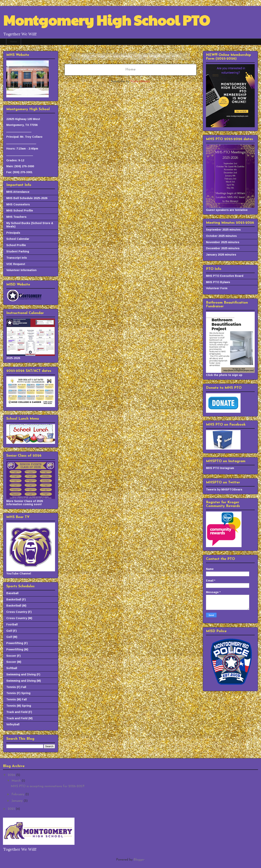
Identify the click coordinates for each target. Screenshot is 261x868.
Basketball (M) (16, 606)
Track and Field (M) (19, 718)
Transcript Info (17, 258)
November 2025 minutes (223, 242)
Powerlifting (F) (17, 643)
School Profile (16, 245)
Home (14, 42)
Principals (13, 233)
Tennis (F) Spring (18, 693)
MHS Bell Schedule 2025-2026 (27, 198)
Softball (12, 668)
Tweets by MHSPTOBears (224, 489)
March (17, 781)
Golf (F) (11, 631)
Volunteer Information (21, 270)
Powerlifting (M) (17, 649)
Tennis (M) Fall (17, 699)
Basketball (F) (16, 599)
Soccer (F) (13, 656)
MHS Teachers (16, 217)
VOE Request (16, 264)
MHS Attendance (18, 192)
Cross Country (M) (19, 618)
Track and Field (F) (19, 712)
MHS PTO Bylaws (218, 282)
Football (12, 624)
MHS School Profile (20, 211)
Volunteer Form (217, 288)
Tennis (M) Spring (19, 706)
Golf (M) (12, 637)
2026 (12, 775)
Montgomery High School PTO (107, 20)
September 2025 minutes (223, 230)
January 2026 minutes (221, 255)
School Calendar (18, 239)
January (18, 801)
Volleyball (13, 724)
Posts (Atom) (140, 81)
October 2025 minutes (221, 236)
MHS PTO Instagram (220, 468)
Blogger (139, 860)
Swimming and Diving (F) (23, 674)
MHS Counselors (18, 204)
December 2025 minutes (223, 248)
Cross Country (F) (19, 612)
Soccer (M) (14, 662)
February (18, 794)
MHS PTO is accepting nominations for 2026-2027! (48, 786)
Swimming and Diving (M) (24, 681)
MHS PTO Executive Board (225, 276)
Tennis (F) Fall (16, 687)
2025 (12, 809)
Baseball (12, 593)
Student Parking (18, 251)
